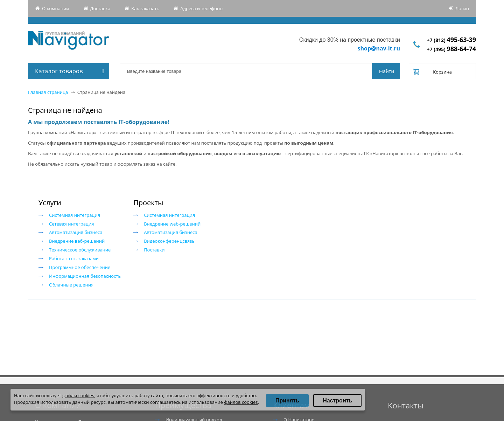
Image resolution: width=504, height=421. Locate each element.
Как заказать (145, 8)
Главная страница (48, 92)
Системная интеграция (75, 215)
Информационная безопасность (85, 276)
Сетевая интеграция (71, 224)
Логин (462, 8)
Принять (287, 401)
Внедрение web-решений (172, 224)
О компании (56, 8)
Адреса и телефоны (202, 8)
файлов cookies (241, 402)
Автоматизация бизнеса (76, 232)
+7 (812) (451, 40)
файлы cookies (78, 395)
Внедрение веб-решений (77, 241)
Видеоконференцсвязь (169, 241)
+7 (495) (451, 49)
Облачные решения (71, 285)
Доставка (100, 8)
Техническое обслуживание (80, 250)
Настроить (337, 401)
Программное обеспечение (80, 267)
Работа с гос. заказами (74, 258)
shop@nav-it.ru (379, 48)
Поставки (154, 250)
